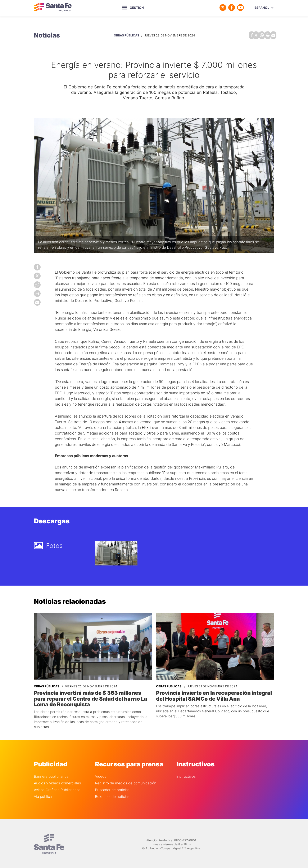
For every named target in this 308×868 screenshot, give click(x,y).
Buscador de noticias (112, 788)
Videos (101, 775)
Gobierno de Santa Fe (53, 8)
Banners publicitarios (51, 775)
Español (262, 8)
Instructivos (186, 775)
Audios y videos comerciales (57, 782)
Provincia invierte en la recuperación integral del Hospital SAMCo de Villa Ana (213, 695)
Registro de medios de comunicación (126, 782)
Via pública (43, 795)
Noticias (47, 35)
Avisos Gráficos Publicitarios (57, 788)
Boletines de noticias (112, 795)
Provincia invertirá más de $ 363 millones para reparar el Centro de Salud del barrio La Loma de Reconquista (92, 697)
